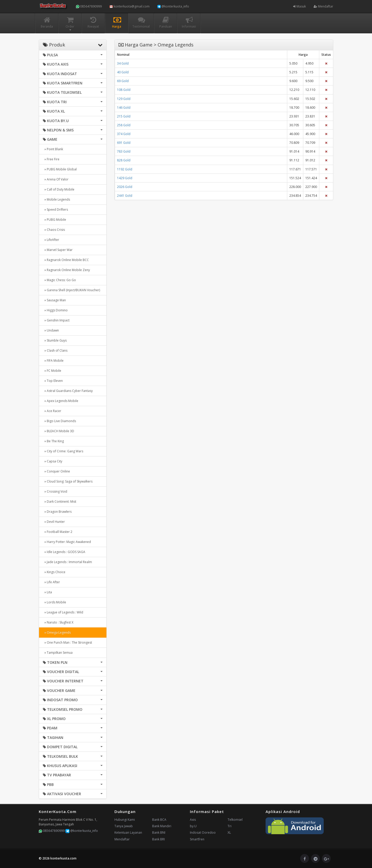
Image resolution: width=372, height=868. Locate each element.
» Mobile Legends (56, 199)
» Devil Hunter (54, 522)
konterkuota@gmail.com (130, 6)
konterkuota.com (63, 858)
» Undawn (51, 330)
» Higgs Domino (55, 310)
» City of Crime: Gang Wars (63, 451)
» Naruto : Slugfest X (58, 622)
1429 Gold (125, 178)
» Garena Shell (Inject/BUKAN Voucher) (71, 290)
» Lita (47, 592)
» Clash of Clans (55, 350)
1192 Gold (125, 169)
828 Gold (124, 160)
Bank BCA (159, 820)
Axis (193, 820)
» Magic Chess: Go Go (59, 280)
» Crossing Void (55, 491)
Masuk (300, 6)
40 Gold (123, 72)
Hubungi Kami (125, 820)
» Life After (51, 582)
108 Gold (124, 90)
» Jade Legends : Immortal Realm (67, 562)
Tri (230, 826)
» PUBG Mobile (55, 220)
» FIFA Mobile (53, 361)
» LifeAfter (51, 240)
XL (229, 833)
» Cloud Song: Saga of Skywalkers (68, 481)
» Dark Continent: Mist (60, 502)
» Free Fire (51, 159)
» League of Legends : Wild (63, 612)
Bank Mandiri (162, 826)
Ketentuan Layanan (128, 833)
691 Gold (124, 143)
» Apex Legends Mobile (61, 401)
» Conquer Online (56, 471)
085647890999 (89, 6)
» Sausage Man (54, 300)
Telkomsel (235, 820)
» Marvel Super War (58, 250)
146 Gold (124, 108)
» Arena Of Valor (56, 179)
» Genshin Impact (56, 320)
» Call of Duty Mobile (59, 189)
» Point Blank (53, 149)
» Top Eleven (53, 381)
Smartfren (197, 839)
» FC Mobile (52, 371)
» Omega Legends (57, 632)
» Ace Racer (52, 411)
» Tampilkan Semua (58, 653)
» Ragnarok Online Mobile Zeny (66, 270)
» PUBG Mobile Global (60, 169)
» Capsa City (53, 461)
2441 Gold (125, 196)
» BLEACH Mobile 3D (59, 431)
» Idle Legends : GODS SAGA (64, 552)
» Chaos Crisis (54, 230)
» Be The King (53, 441)
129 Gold (124, 99)
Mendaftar (323, 6)
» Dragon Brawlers (57, 512)
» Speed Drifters (55, 210)
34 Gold (123, 63)
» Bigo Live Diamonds (59, 421)
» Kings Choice (54, 572)
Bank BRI (158, 839)
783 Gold (124, 151)
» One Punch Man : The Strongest (67, 642)
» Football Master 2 (58, 532)
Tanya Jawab (124, 826)
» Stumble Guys (55, 340)
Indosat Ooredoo (203, 833)
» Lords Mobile (55, 602)
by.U (193, 826)
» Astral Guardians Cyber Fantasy (68, 391)
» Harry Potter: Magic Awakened (67, 542)
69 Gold (123, 81)
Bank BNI (159, 833)
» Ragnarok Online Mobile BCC (66, 260)
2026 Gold (125, 187)
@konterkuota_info (173, 6)
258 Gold (124, 125)
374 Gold (124, 134)
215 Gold (124, 116)
